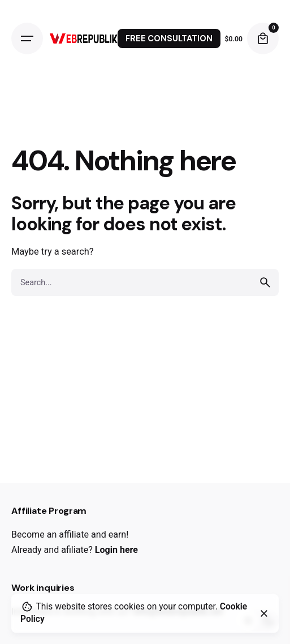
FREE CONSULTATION (169, 38)
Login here (116, 550)
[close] (264, 613)
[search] (265, 282)
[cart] (263, 38)
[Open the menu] (27, 38)
